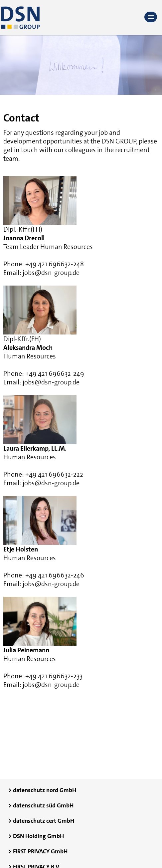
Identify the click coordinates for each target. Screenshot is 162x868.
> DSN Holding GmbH (36, 836)
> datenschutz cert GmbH (41, 821)
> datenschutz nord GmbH (42, 790)
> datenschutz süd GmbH (41, 805)
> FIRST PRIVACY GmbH (38, 851)
